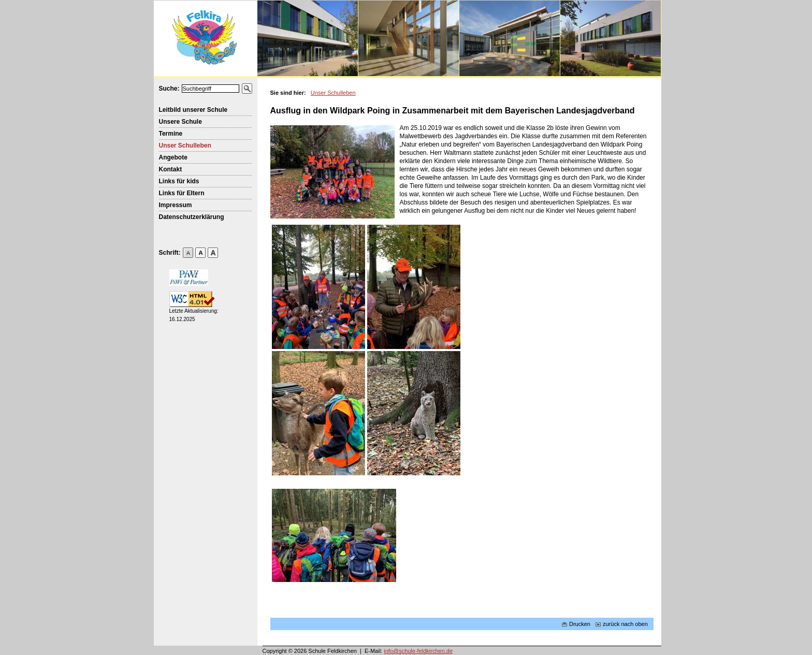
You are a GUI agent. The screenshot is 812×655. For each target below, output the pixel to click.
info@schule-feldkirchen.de (418, 651)
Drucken (576, 624)
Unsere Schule (180, 122)
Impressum (176, 205)
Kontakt (171, 169)
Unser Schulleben (185, 145)
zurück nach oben (622, 624)
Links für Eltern (182, 193)
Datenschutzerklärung (192, 217)
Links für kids (179, 181)
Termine (171, 134)
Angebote (173, 157)
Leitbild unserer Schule (193, 110)
